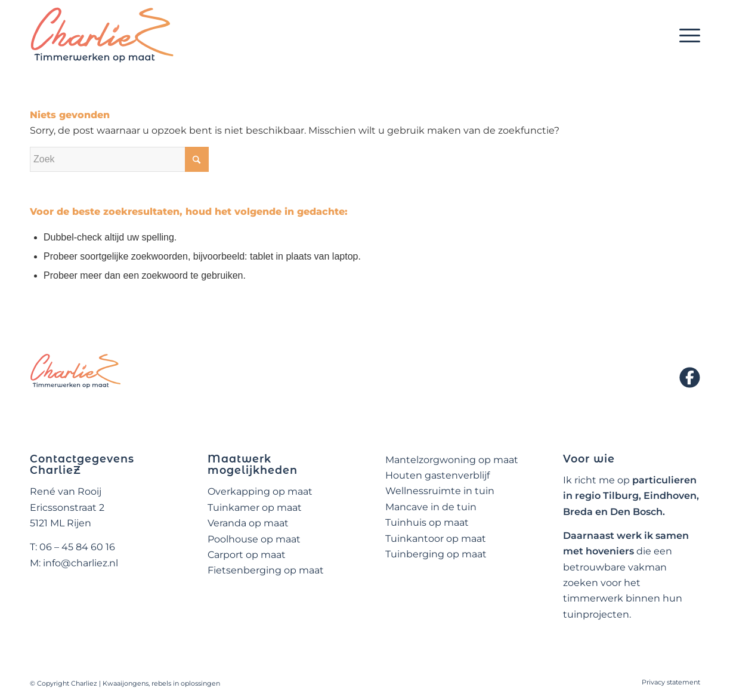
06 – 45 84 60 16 (77, 547)
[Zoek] (119, 159)
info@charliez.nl (81, 563)
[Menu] (686, 35)
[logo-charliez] (103, 35)
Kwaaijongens (126, 683)
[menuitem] (686, 35)
